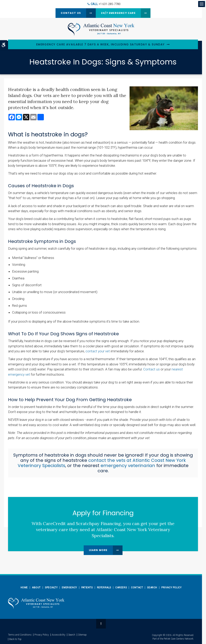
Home (24, 588)
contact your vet (98, 351)
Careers (121, 588)
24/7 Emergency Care (118, 13)
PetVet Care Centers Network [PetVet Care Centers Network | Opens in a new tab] (179, 639)
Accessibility (59, 635)
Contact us (151, 369)
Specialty (51, 588)
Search (152, 588)
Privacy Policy (171, 588)
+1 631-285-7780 (110, 4)
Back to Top (15, 639)
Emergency (69, 588)
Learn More (98, 550)
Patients (87, 588)
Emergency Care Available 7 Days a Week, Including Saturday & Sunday (100, 44)
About (36, 588)
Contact (137, 588)
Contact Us (71, 13)
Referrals (104, 588)
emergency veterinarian (128, 466)
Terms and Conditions (20, 635)
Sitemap (82, 635)
